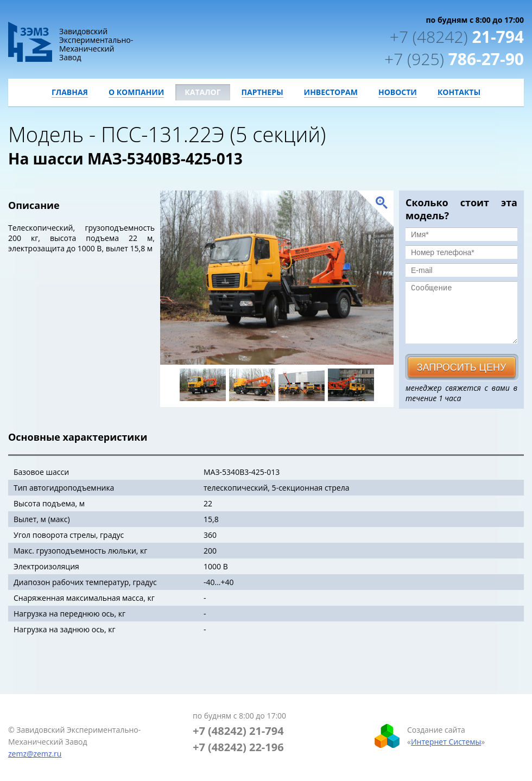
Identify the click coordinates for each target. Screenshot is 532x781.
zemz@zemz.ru (35, 754)
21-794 (457, 37)
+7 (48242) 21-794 (238, 731)
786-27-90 (454, 59)
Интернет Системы (446, 742)
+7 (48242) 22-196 (238, 747)
